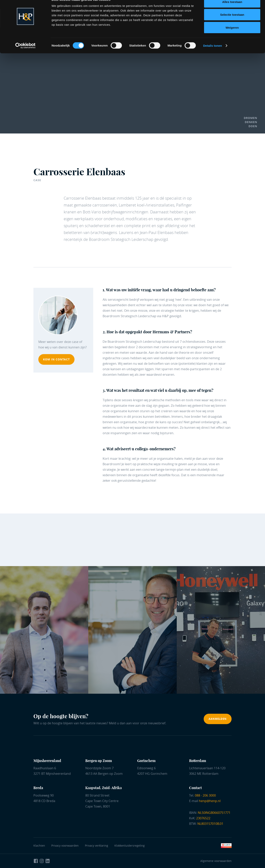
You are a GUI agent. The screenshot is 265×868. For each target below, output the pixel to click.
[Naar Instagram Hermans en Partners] (42, 861)
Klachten (39, 846)
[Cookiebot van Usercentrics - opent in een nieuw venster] (25, 54)
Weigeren (232, 36)
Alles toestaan (232, 10)
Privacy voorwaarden (66, 846)
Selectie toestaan (232, 23)
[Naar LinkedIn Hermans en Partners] (48, 861)
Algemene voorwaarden (216, 861)
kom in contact (56, 359)
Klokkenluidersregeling (130, 846)
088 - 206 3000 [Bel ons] (205, 795)
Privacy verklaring (97, 846)
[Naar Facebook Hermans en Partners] (36, 861)
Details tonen (212, 54)
